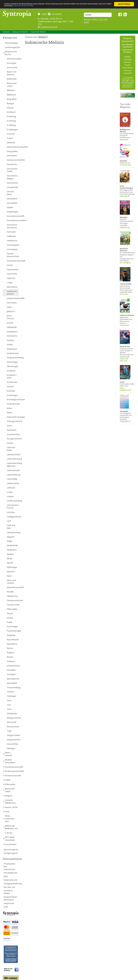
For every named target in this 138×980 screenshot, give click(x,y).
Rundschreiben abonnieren (10, 898)
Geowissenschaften (13, 160)
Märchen (11, 571)
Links (6, 907)
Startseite (6, 32)
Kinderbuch (12, 349)
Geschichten (12, 183)
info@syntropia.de (49, 27)
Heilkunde (11, 236)
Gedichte (11, 142)
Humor (10, 265)
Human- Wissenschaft (13, 255)
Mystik (10, 563)
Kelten (10, 344)
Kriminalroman (13, 404)
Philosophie (12, 609)
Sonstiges (11, 674)
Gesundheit (12, 199)
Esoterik (11, 134)
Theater (10, 692)
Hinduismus (12, 240)
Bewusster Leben (12, 85)
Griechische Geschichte (12, 226)
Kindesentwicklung (13, 357)
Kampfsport (12, 331)
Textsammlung (13, 687)
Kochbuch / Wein (12, 376)
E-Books (9, 833)
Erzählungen (12, 129)
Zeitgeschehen (13, 735)
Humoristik (12, 274)
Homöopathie (13, 245)
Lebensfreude (13, 470)
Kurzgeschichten (13, 439)
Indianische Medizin (38, 32)
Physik (10, 613)
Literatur (11, 512)
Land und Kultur (11, 449)
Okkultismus (12, 596)
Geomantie (12, 155)
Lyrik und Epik (11, 527)
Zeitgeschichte (13, 740)
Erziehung (11, 121)
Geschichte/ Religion (12, 177)
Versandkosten (10, 873)
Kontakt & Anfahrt (8, 892)
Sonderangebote (12, 47)
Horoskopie (12, 249)
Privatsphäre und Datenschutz (9, 866)
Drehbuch (11, 112)
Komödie (11, 391)
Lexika (10, 492)
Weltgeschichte (13, 718)
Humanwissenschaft (13, 261)
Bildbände (11, 95)
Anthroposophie (13, 59)
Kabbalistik (12, 327)
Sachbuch (11, 661)
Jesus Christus (10, 317)
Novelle (10, 592)
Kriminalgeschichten (13, 399)
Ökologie (11, 748)
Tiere (9, 700)
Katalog (10, 340)
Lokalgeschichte (13, 517)
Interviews (12, 303)
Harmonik (11, 232)
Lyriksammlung (13, 532)
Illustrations (12, 287)
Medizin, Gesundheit (10, 761)
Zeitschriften (13, 744)
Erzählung (11, 125)
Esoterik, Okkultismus (10, 801)
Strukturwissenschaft (12, 771)
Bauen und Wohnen (12, 73)
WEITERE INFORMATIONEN (58, 7)
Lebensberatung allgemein (13, 464)
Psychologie (12, 626)
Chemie (10, 108)
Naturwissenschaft (13, 587)
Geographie (12, 151)
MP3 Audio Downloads (10, 839)
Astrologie (11, 63)
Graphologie (12, 212)
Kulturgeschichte (13, 421)
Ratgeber (11, 635)
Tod (9, 705)
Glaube (10, 207)
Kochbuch (11, 371)
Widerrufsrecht (10, 880)
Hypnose (11, 278)
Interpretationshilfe (13, 298)
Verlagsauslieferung (11, 883)
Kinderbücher (13, 353)
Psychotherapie (13, 631)
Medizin (10, 554)
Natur (9, 576)
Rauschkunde (13, 639)
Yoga (9, 731)
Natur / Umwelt (8, 754)
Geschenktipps (12, 43)
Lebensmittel (13, 483)
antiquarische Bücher (20, 32)
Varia (9, 709)
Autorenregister (11, 849)
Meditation (12, 550)
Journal (10, 323)
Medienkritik (12, 545)
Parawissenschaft (13, 600)
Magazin (11, 537)
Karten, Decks (11, 807)
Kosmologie (12, 395)
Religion (10, 652)
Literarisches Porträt (13, 506)
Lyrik (9, 521)
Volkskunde (12, 713)
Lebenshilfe (12, 479)
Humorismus (13, 269)
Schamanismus (13, 666)
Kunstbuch (12, 430)
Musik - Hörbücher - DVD (10, 819)
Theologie (11, 696)
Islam (9, 307)
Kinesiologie (12, 362)
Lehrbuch (11, 488)
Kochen (10, 386)
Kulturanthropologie (13, 417)
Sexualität (11, 670)
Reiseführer (12, 644)
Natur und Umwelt (11, 582)
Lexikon (10, 496)
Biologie (10, 103)
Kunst (9, 426)
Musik (9, 558)
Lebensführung (13, 475)
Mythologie (12, 567)
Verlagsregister (11, 853)
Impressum (9, 903)
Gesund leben (10, 193)
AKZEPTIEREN (124, 4)
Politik (9, 622)
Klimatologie (12, 366)
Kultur (9, 408)
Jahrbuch (11, 311)
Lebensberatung (13, 459)
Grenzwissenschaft (13, 216)
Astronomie (12, 67)
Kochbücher (12, 382)
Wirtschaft (11, 722)
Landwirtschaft (13, 454)
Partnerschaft (13, 605)
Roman (10, 657)
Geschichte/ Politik (12, 170)
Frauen (10, 138)
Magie (10, 541)
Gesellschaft (12, 187)
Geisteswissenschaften (13, 147)
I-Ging (10, 282)
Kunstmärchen (13, 434)
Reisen (10, 648)
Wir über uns (9, 887)
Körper (10, 443)
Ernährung (11, 116)
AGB (6, 876)
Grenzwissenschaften (13, 220)
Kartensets (12, 336)
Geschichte (12, 164)
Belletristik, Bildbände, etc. (11, 827)
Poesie (10, 618)
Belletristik (12, 79)
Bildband (11, 90)
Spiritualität (12, 683)
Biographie (12, 99)
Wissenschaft (13, 727)
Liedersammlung (13, 501)
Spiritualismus (13, 679)
